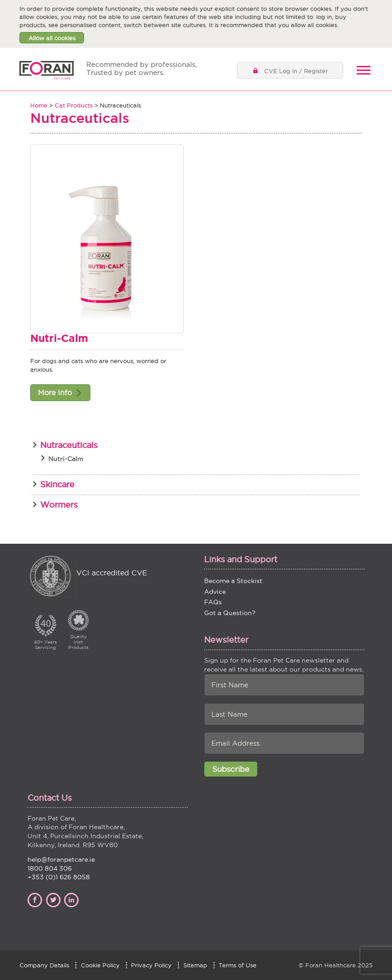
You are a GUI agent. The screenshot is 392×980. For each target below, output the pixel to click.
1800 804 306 (50, 868)
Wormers (59, 505)
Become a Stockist (233, 581)
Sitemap (195, 965)
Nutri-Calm (59, 338)
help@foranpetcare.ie (61, 859)
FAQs (213, 602)
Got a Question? (230, 613)
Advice (215, 592)
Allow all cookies (52, 38)
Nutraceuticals (69, 445)
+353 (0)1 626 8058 (59, 877)
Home (39, 105)
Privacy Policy (151, 965)
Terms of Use (238, 965)
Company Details (44, 965)
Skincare (57, 484)
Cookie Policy (100, 965)
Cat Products (74, 105)
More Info (55, 392)
